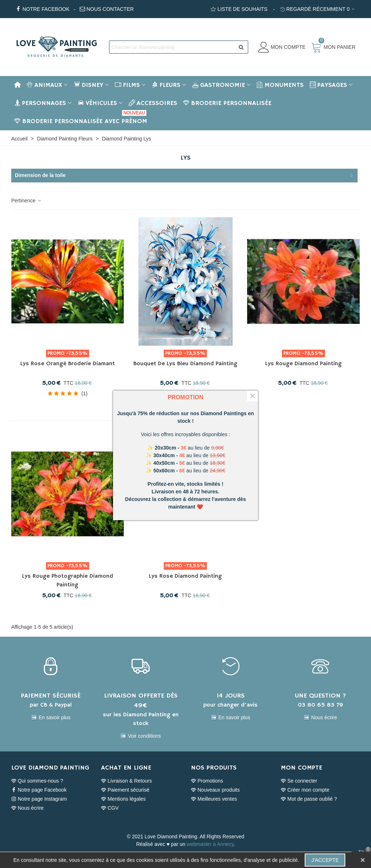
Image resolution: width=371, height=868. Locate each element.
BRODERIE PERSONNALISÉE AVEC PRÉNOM (81, 119)
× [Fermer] (253, 396)
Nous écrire (28, 808)
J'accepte (325, 860)
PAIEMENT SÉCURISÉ (51, 696)
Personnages (40, 103)
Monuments (280, 85)
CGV (110, 808)
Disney (88, 85)
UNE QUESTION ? (320, 696)
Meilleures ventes (214, 799)
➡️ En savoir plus (51, 717)
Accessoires (153, 103)
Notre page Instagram (39, 799)
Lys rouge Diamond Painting (303, 364)
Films (127, 85)
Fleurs (166, 85)
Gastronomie (218, 85)
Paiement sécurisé (125, 790)
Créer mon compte (305, 790)
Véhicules (97, 103)
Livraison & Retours (126, 781)
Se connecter (299, 781)
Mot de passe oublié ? (309, 799)
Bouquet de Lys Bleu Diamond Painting (185, 364)
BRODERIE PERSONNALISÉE (227, 103)
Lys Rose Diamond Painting (185, 576)
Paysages (328, 85)
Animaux (44, 85)
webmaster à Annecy (210, 844)
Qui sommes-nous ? (37, 781)
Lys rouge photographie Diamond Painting (68, 581)
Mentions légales (123, 799)
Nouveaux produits (215, 790)
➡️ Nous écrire (320, 717)
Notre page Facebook (39, 790)
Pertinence (27, 201)
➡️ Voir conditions (141, 736)
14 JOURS (231, 696)
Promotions (207, 781)
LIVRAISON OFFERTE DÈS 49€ (141, 701)
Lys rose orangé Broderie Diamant (68, 364)
